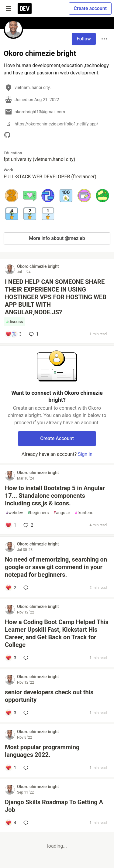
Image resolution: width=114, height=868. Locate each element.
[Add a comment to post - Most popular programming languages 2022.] (11, 768)
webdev (14, 513)
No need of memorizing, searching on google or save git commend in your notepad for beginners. (56, 567)
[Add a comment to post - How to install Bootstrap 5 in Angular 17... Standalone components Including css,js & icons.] (11, 525)
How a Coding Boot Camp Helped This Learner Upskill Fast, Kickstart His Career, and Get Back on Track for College (57, 633)
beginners (38, 513)
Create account (90, 8)
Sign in (85, 454)
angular (62, 513)
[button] (12, 196)
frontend (84, 513)
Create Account (57, 438)
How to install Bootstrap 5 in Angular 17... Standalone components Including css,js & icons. (55, 496)
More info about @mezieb (57, 238)
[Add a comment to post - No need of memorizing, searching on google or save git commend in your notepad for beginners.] (11, 588)
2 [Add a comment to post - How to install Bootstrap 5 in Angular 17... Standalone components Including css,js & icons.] (28, 525)
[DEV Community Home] (25, 9)
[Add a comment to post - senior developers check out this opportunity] (11, 713)
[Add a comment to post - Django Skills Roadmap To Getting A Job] (11, 823)
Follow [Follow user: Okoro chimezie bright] (84, 39)
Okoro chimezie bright (38, 266)
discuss (14, 322)
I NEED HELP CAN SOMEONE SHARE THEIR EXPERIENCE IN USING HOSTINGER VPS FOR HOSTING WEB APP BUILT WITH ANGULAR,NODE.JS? (56, 297)
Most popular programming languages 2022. (42, 751)
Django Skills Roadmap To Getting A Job (54, 806)
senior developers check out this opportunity (49, 696)
